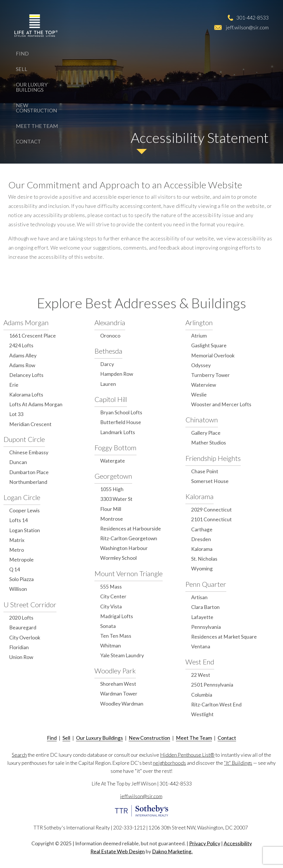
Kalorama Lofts (26, 395)
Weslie (199, 395)
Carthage (202, 529)
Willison (18, 589)
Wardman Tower (119, 694)
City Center (113, 596)
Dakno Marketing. (172, 851)
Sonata (108, 626)
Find (22, 53)
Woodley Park (115, 671)
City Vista (111, 607)
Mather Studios (209, 443)
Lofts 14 (18, 520)
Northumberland (28, 482)
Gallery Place (206, 433)
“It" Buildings (238, 763)
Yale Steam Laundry (122, 655)
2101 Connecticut (211, 519)
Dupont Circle (24, 439)
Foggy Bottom (115, 448)
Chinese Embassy (29, 452)
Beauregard (23, 627)
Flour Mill (111, 509)
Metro (17, 550)
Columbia (202, 695)
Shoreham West (118, 684)
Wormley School (118, 558)
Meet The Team (37, 126)
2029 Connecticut (211, 510)
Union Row (21, 657)
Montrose (112, 519)
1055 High (112, 489)
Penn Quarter (206, 584)
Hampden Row (117, 374)
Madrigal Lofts (117, 616)
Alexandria (110, 322)
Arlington (199, 322)
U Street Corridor (30, 604)
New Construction (36, 108)
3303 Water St (116, 499)
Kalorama (200, 496)
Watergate (113, 461)
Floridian (19, 647)
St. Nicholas (204, 559)
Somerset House (210, 481)
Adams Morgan (26, 322)
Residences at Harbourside (131, 529)
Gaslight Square (209, 345)
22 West (201, 675)
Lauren (108, 384)
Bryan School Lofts (121, 412)
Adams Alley (23, 356)
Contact (28, 141)
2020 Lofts (21, 618)
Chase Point (205, 471)
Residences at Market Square (224, 637)
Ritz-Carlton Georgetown (129, 538)
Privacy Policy (205, 843)
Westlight (202, 714)
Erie (14, 385)
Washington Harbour (124, 548)
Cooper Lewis (24, 510)
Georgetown (113, 476)
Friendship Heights (213, 458)
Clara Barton (205, 607)
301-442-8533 (252, 18)
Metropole (21, 560)
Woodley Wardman (122, 704)
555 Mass (111, 587)
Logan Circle (22, 497)
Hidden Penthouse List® (187, 755)
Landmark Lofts (118, 432)
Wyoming (202, 569)
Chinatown (202, 420)
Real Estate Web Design (118, 851)
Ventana (201, 646)
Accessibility (238, 843)
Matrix (17, 540)
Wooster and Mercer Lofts (221, 404)
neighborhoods (169, 763)
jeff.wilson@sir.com (247, 27)
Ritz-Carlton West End (216, 705)
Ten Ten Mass (116, 636)
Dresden (201, 539)
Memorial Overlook (213, 356)
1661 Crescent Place (33, 336)
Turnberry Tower (210, 375)
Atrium (199, 336)
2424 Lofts (21, 345)
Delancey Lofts (26, 375)
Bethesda (108, 351)
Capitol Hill (111, 399)
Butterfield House (121, 422)
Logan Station (25, 530)
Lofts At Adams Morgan (36, 404)
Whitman (111, 646)
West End (200, 662)
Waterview (204, 385)
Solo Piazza (21, 579)
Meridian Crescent (30, 424)
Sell (22, 69)
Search (19, 755)
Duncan (18, 462)
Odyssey (201, 365)
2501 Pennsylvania (212, 685)
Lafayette (202, 617)
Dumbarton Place (29, 472)
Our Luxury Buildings (32, 87)
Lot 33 (16, 414)
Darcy (107, 364)
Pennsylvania (206, 627)
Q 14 (15, 569)
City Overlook (25, 638)
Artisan (199, 597)
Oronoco (110, 336)
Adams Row (22, 365)
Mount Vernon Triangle (129, 573)
